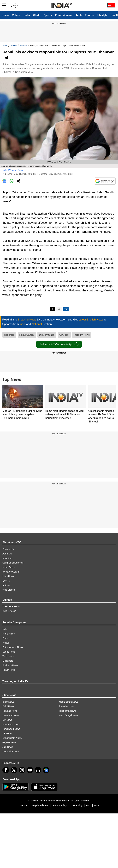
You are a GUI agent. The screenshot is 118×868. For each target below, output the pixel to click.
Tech (79, 15)
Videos (16, 15)
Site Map (23, 805)
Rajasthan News (67, 706)
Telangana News (67, 711)
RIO (88, 805)
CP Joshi (64, 335)
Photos (89, 15)
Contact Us (8, 549)
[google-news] (46, 770)
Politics (14, 46)
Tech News (8, 656)
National (24, 46)
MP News (7, 720)
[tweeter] (14, 770)
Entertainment (64, 15)
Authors (6, 585)
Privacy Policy (60, 805)
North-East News (11, 724)
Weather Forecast (11, 606)
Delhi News (8, 706)
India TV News (82, 335)
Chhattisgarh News (12, 738)
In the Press (9, 567)
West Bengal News (69, 715)
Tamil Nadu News (11, 729)
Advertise (7, 558)
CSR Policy (76, 805)
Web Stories (9, 590)
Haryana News (10, 711)
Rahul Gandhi (27, 335)
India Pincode (9, 611)
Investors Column (11, 572)
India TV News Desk (13, 170)
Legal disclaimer (40, 805)
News (5, 46)
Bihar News (8, 702)
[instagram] (22, 770)
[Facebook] (6, 770)
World (37, 15)
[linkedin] (38, 770)
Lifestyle (102, 15)
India (27, 15)
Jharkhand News (11, 715)
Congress (9, 335)
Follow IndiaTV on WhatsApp (59, 344)
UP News (7, 733)
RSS (97, 805)
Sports (48, 15)
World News (9, 634)
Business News (10, 665)
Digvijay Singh (47, 335)
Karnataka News (11, 751)
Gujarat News (9, 742)
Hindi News (8, 576)
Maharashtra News (69, 702)
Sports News (9, 652)
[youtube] (30, 770)
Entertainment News (13, 647)
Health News (9, 670)
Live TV (6, 581)
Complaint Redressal (13, 563)
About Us (7, 554)
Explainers (8, 661)
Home (5, 15)
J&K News (8, 747)
